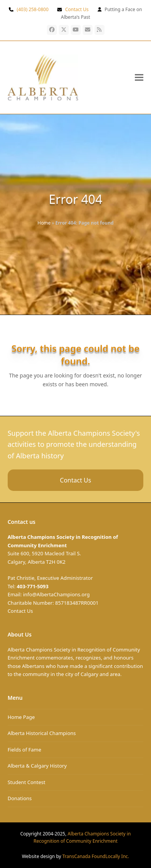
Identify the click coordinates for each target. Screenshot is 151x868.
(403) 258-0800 (33, 9)
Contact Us (77, 9)
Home (44, 223)
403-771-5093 (33, 586)
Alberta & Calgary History (37, 766)
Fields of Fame (25, 750)
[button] (139, 77)
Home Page (21, 717)
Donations (20, 798)
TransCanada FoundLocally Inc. (96, 856)
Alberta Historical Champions (42, 733)
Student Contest (27, 782)
